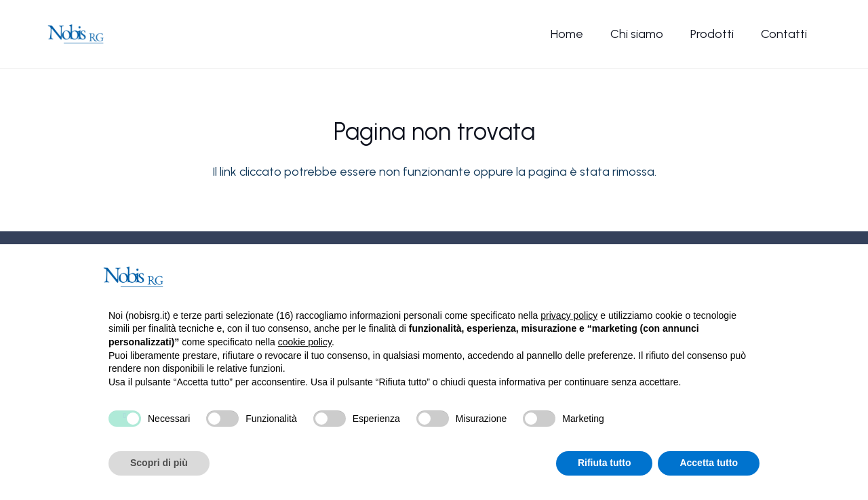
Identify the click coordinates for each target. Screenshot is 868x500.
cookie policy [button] (305, 342)
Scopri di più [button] (159, 463)
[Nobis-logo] (76, 34)
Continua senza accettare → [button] (692, 276)
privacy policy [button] (569, 315)
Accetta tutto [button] (709, 463)
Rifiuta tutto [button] (605, 463)
